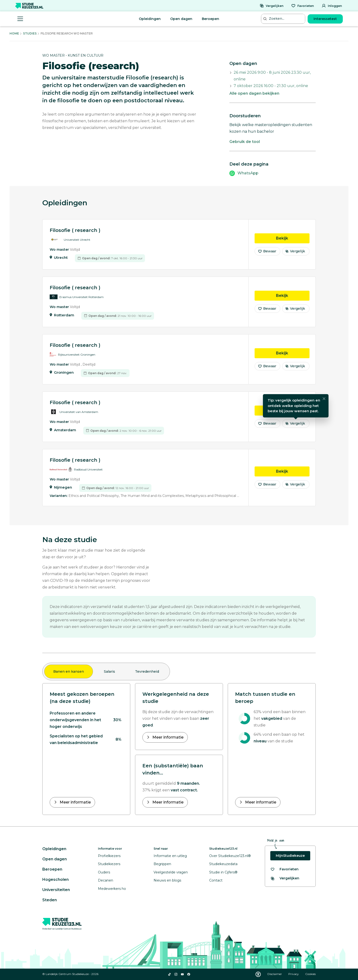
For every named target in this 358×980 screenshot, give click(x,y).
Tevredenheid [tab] (147, 671)
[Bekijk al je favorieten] (284, 869)
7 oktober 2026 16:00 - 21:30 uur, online (271, 86)
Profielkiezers (109, 856)
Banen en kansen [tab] (69, 671)
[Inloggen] (332, 6)
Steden (50, 900)
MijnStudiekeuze (290, 856)
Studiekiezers (109, 864)
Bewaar (267, 255)
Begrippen (162, 864)
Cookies (310, 974)
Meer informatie (75, 802)
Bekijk (293, 241)
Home (14, 33)
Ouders (104, 872)
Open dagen (181, 19)
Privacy (294, 974)
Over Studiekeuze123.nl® (230, 856)
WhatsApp (248, 173)
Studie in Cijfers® (223, 872)
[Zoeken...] (284, 19)
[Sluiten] (324, 402)
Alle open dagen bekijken (254, 93)
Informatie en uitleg (170, 856)
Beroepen (210, 19)
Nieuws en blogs (167, 880)
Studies (30, 33)
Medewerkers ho (112, 889)
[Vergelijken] (271, 6)
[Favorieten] (302, 6)
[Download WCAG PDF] (258, 974)
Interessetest (325, 19)
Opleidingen (150, 19)
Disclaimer (275, 974)
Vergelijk (295, 255)
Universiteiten (56, 890)
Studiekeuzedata (223, 864)
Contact (216, 880)
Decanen (106, 880)
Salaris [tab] (109, 671)
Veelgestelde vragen (171, 872)
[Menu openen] (20, 19)
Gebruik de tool (245, 142)
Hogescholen (56, 880)
